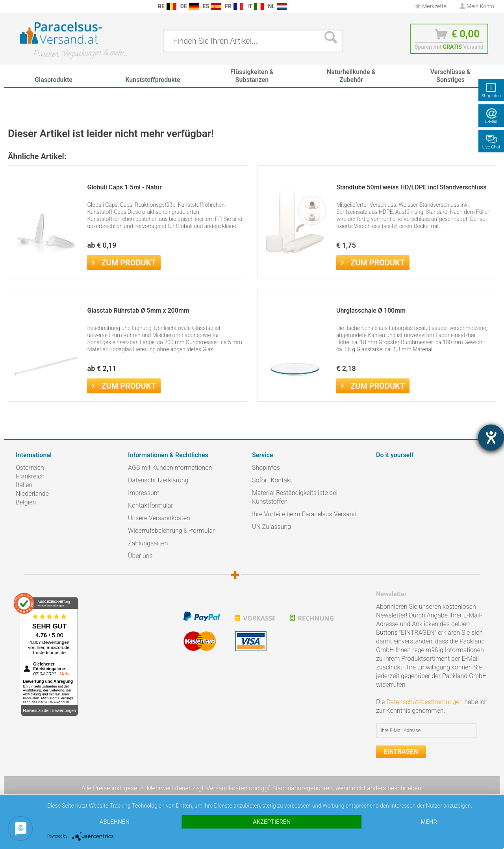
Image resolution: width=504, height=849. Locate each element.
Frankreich (30, 476)
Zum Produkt (124, 262)
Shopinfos (266, 468)
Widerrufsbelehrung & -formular (171, 531)
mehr (429, 822)
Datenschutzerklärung (158, 480)
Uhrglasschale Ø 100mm (371, 310)
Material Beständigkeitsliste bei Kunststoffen (295, 497)
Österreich (30, 468)
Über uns (140, 556)
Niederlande (32, 494)
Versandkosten (227, 788)
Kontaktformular (151, 505)
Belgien (26, 502)
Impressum (144, 493)
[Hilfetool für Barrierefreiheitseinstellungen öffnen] (491, 437)
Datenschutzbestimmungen (424, 702)
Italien (24, 485)
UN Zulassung (271, 527)
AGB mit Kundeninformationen (170, 468)
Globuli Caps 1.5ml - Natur (124, 187)
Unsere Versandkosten (159, 518)
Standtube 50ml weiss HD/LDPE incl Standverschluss (411, 187)
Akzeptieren (272, 822)
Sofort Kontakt (272, 480)
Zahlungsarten (148, 543)
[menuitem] (20, 6)
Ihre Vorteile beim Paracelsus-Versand (304, 514)
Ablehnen (115, 822)
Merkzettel (431, 6)
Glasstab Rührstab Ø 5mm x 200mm (138, 310)
